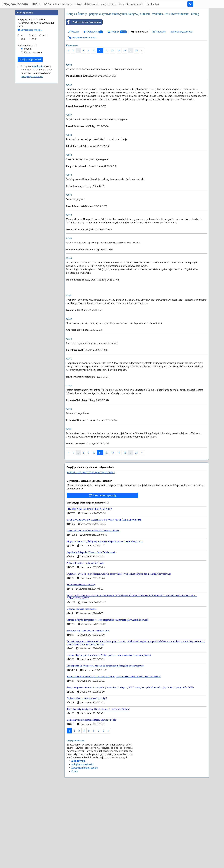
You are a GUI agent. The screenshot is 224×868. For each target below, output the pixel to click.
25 (136, 51)
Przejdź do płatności (30, 145)
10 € (34, 121)
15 (125, 51)
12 (106, 51)
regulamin (38, 152)
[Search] (166, 4)
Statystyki (159, 32)
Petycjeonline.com (15, 4)
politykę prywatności (32, 162)
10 (94, 51)
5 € (22, 121)
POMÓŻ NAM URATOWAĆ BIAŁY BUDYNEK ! (91, 553)
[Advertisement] (137, 78)
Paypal (28, 135)
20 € (45, 121)
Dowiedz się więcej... (30, 116)
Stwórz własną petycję (102, 575)
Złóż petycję (52, 4)
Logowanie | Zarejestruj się (100, 4)
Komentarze (140, 32)
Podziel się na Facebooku (83, 22)
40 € (23, 125)
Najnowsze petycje (72, 4)
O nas (74, 851)
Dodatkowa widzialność (83, 37)
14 (119, 51)
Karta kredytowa (33, 138)
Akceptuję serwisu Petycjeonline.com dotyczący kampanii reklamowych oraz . (36, 157)
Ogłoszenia (93, 32)
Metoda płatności (27, 131)
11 (100, 51)
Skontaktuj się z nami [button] (130, 4)
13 (112, 51)
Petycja (74, 32)
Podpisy (117, 32)
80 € (34, 125)
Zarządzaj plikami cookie (84, 848)
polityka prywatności (182, 32)
